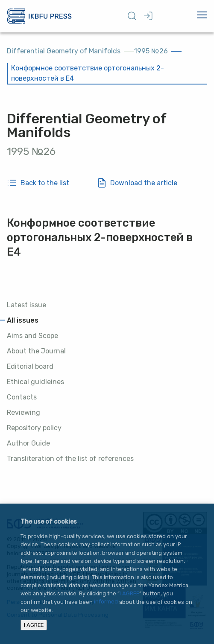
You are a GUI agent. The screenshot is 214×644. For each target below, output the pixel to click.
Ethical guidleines (35, 382)
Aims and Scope (32, 336)
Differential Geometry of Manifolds (64, 51)
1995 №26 (151, 51)
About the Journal (36, 351)
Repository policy (34, 428)
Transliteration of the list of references (70, 459)
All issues (23, 320)
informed (106, 602)
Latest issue (26, 305)
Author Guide (28, 443)
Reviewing (23, 412)
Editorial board (30, 366)
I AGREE (129, 593)
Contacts (22, 397)
